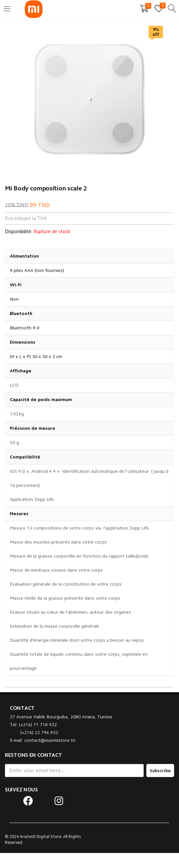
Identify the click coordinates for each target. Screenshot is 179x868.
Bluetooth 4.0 (24, 328)
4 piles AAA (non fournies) (37, 270)
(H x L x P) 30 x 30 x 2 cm (36, 356)
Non (14, 299)
